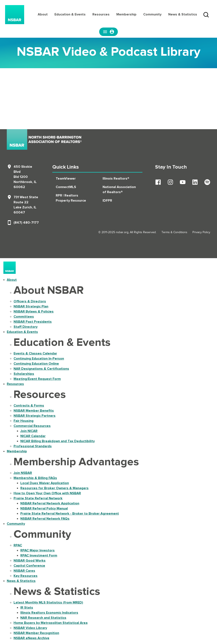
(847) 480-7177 (26, 223)
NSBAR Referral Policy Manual (44, 508)
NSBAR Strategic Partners (35, 416)
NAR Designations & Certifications (41, 369)
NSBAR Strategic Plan (31, 306)
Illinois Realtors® (116, 179)
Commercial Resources (32, 426)
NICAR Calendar (33, 436)
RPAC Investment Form (39, 555)
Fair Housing (24, 421)
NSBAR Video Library (30, 628)
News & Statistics (183, 14)
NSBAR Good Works (30, 561)
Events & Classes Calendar (35, 353)
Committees (24, 317)
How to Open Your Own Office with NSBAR (47, 493)
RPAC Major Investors (38, 550)
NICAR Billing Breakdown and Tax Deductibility (58, 441)
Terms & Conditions (174, 232)
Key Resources (26, 576)
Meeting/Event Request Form (37, 379)
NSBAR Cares (24, 571)
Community (152, 14)
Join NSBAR (23, 473)
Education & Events (70, 14)
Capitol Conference (29, 566)
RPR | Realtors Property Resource (71, 198)
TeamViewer (66, 179)
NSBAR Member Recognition (36, 633)
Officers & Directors (30, 301)
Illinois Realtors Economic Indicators (49, 613)
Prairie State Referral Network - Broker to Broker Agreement (70, 514)
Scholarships (24, 374)
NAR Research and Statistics (43, 618)
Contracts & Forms (29, 406)
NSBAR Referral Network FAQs (45, 519)
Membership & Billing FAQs (35, 478)
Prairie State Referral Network (38, 498)
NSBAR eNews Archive (31, 638)
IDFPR (107, 201)
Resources (101, 14)
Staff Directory (26, 327)
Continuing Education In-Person (39, 359)
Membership (126, 14)
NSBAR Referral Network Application (50, 503)
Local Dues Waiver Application (45, 483)
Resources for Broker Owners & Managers (54, 488)
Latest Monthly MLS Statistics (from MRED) (48, 602)
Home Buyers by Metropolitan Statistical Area (51, 623)
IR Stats (27, 608)
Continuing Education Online (36, 364)
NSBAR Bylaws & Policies (34, 312)
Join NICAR (29, 431)
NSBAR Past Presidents (33, 322)
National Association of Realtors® (119, 190)
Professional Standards (33, 446)
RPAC (18, 545)
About (43, 14)
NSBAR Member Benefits (34, 411)
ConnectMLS (66, 187)
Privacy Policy (201, 232)
